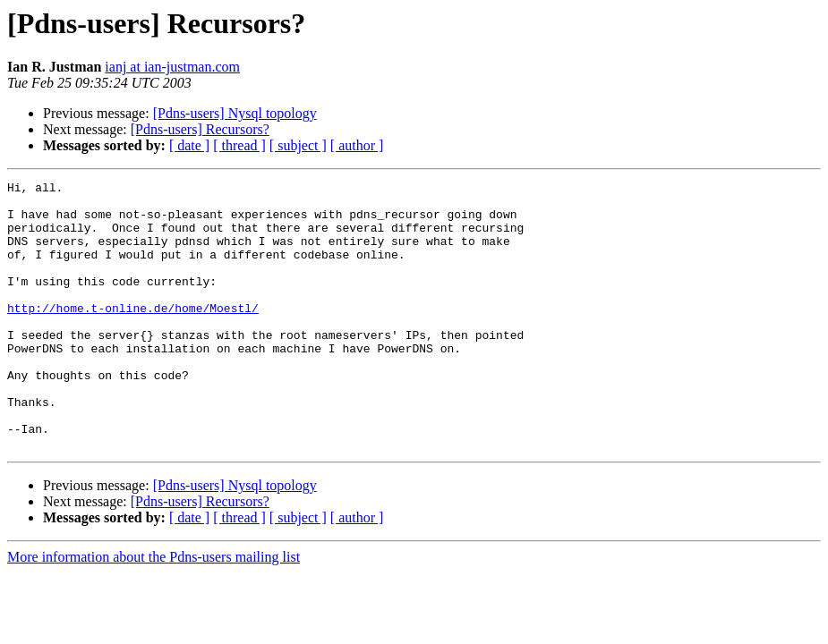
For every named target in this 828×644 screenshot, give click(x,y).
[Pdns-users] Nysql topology (235, 113)
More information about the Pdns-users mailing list (154, 610)
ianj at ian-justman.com (172, 67)
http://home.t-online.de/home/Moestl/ (133, 335)
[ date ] (189, 145)
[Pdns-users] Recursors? (200, 129)
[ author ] (357, 145)
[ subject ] (298, 145)
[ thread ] (239, 145)
